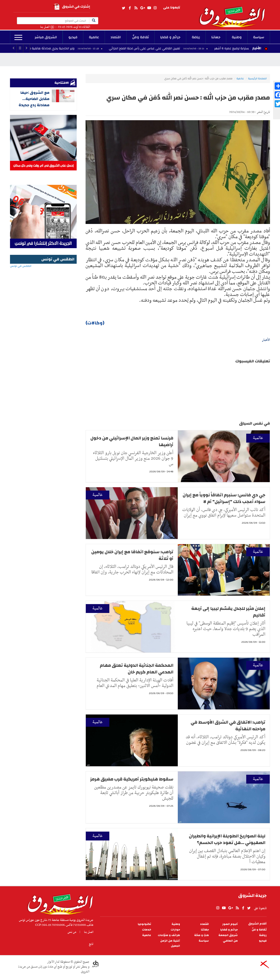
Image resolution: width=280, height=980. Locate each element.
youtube (149, 8)
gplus (142, 8)
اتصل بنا (45, 27)
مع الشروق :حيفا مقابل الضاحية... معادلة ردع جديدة (34, 99)
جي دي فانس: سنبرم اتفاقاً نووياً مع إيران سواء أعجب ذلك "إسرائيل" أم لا (224, 498)
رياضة (196, 37)
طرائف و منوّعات (169, 935)
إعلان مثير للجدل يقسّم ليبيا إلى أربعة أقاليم (228, 612)
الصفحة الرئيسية (257, 78)
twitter (124, 8)
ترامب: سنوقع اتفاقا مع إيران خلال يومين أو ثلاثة (132, 555)
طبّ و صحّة (202, 935)
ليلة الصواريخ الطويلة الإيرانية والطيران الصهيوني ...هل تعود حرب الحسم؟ (227, 839)
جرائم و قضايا (170, 37)
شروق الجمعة (228, 935)
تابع (91, 944)
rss (136, 8)
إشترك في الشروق (72, 7)
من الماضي (230, 941)
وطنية (237, 37)
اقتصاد (116, 37)
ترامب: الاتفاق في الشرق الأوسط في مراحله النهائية (228, 726)
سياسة (259, 37)
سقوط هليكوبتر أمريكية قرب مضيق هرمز (132, 779)
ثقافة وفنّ (141, 37)
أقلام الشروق (257, 924)
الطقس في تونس (43, 280)
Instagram (155, 8)
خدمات (147, 930)
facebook (130, 8)
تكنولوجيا (144, 924)
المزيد (18, 38)
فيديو (73, 37)
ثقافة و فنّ (259, 930)
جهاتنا (216, 37)
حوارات (175, 930)
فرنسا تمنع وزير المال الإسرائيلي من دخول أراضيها (132, 441)
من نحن (72, 932)
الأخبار (257, 48)
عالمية (94, 37)
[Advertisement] (43, 365)
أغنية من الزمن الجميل (170, 943)
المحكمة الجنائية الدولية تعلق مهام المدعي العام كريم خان (137, 669)
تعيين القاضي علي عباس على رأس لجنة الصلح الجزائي (154, 48)
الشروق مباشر (46, 37)
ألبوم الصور (230, 924)
